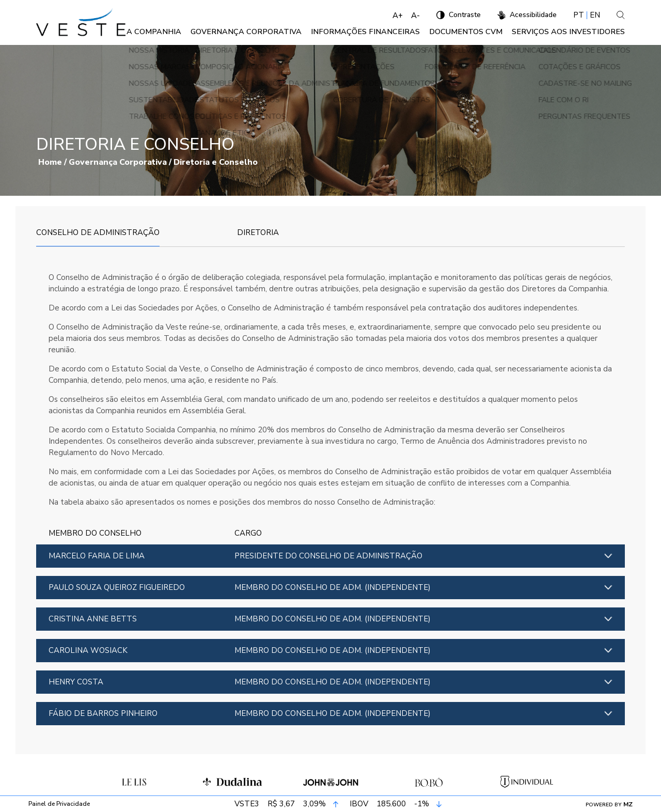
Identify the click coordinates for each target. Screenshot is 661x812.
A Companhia (187, 34)
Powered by (609, 804)
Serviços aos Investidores (572, 34)
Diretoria (258, 237)
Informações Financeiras (383, 34)
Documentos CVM (475, 34)
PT (579, 15)
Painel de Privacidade (59, 804)
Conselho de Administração (98, 237)
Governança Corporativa (273, 34)
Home (50, 167)
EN (595, 15)
